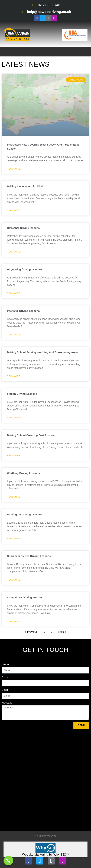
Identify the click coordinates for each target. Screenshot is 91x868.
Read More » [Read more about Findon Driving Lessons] (14, 418)
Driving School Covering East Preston (31, 435)
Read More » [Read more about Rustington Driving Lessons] (14, 539)
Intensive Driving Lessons (23, 311)
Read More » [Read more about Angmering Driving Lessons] (14, 293)
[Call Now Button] (8, 861)
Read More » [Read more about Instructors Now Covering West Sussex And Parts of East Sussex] (14, 169)
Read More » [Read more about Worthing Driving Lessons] (14, 497)
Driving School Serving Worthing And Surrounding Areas (43, 352)
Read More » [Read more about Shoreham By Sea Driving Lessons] (14, 580)
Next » (62, 632)
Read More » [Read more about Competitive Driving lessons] (14, 621)
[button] (88, 52)
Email (5, 690)
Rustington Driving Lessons (25, 514)
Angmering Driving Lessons (25, 269)
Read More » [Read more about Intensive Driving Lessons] (14, 335)
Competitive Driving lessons (25, 597)
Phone (6, 677)
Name (5, 664)
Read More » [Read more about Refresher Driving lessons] (14, 252)
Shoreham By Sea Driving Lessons (29, 556)
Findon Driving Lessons (22, 394)
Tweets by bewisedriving (17, 827)
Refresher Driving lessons (23, 228)
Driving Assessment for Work (25, 186)
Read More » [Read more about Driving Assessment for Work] (14, 210)
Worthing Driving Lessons (23, 473)
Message (7, 703)
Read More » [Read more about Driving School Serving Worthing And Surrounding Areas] (14, 376)
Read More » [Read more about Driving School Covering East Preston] (14, 456)
